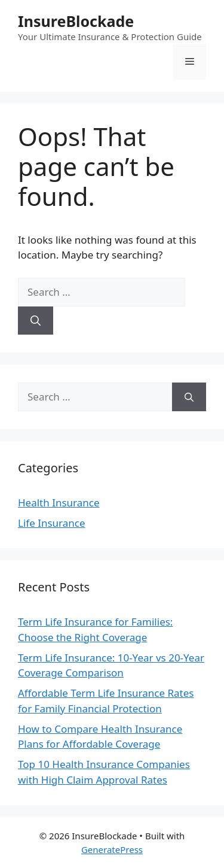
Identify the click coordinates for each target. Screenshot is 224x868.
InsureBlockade (76, 21)
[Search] (36, 321)
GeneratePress (112, 849)
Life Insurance (52, 523)
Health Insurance (59, 503)
